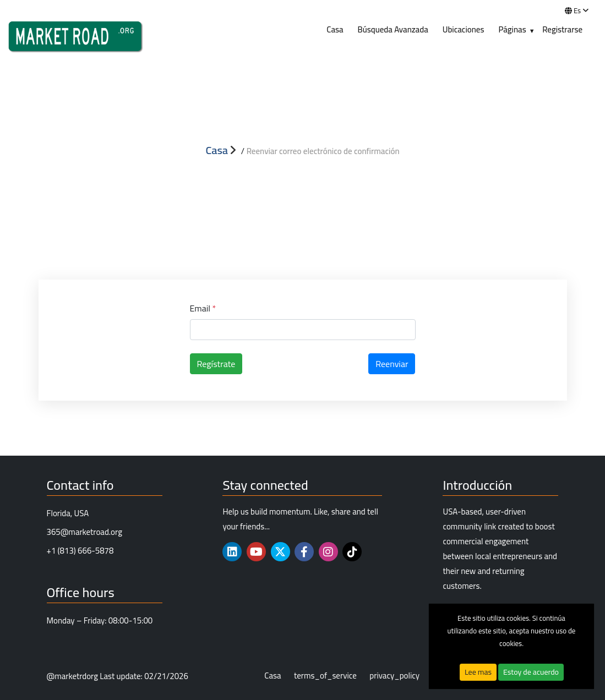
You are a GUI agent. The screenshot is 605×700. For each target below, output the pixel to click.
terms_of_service (325, 676)
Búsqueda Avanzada (393, 29)
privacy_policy (394, 676)
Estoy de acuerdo (531, 672)
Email (203, 308)
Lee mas (478, 672)
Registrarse (562, 29)
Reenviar (392, 364)
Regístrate (216, 364)
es (577, 10)
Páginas (512, 29)
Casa (335, 29)
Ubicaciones (464, 29)
